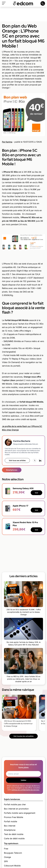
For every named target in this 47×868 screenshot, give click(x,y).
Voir (36, 493)
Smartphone (10, 830)
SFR (6, 861)
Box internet (10, 826)
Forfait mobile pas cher (15, 804)
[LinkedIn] (40, 460)
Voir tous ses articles (17, 460)
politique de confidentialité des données (25, 790)
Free (6, 849)
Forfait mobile (11, 821)
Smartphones (12, 470)
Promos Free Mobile (14, 817)
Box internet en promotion (16, 809)
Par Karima (7, 142)
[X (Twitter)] (35, 460)
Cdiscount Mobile (12, 866)
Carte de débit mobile (14, 838)
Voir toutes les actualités (23, 736)
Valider (23, 780)
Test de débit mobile (14, 834)
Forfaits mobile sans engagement (20, 813)
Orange (6, 179)
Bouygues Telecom (13, 853)
